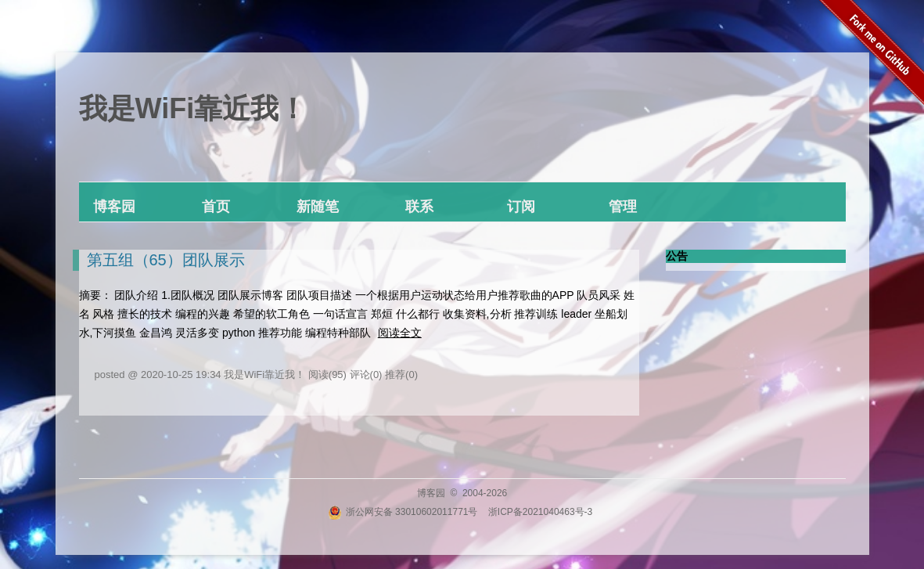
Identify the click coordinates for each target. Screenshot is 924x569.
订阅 (521, 207)
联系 (419, 207)
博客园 (114, 207)
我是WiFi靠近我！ (193, 108)
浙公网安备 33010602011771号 (403, 512)
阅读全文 (400, 333)
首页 (216, 207)
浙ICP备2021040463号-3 (540, 512)
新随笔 (318, 207)
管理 (623, 207)
